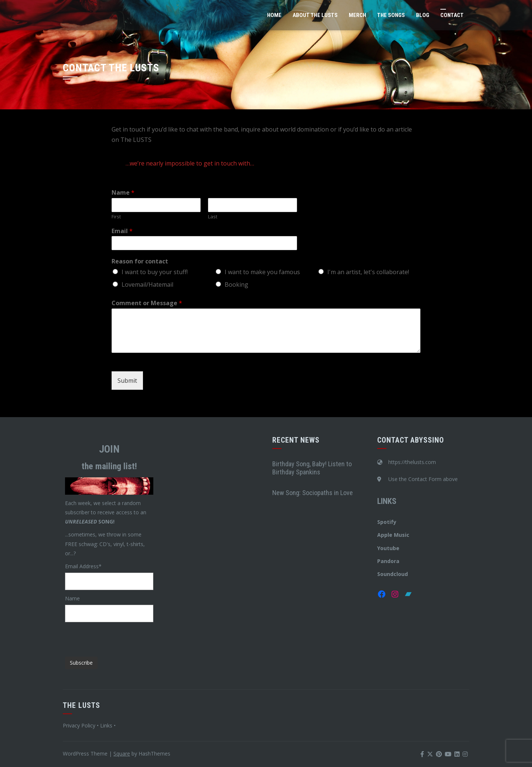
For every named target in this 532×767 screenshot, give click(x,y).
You (382, 548)
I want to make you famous (262, 272)
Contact (452, 15)
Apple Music (393, 535)
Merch (357, 15)
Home (274, 15)
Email (122, 231)
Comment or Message (147, 303)
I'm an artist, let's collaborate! (368, 272)
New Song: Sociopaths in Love (313, 493)
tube (393, 548)
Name (123, 193)
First (116, 217)
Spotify (387, 522)
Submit (127, 381)
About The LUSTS (315, 15)
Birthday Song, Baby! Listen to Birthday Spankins (312, 468)
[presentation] (121, 637)
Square (122, 754)
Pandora (388, 561)
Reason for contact (140, 261)
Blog (423, 15)
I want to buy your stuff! (155, 272)
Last (213, 217)
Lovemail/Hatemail (147, 284)
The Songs (391, 15)
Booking (236, 284)
